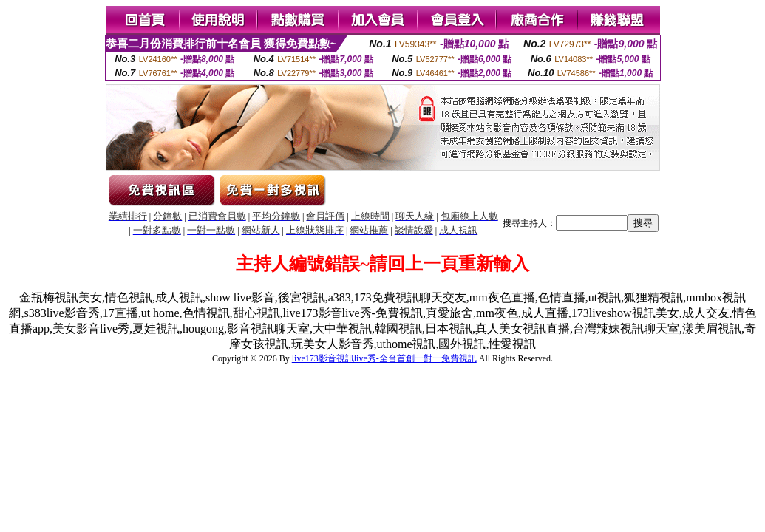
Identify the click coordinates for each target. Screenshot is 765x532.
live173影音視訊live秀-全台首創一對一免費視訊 (384, 358)
